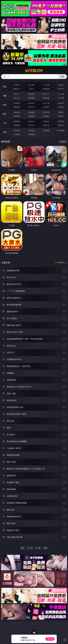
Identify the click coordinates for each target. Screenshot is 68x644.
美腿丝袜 (17, 116)
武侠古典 (61, 121)
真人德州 (31, 85)
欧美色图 (46, 112)
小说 (5, 123)
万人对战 (46, 85)
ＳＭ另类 (61, 98)
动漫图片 (61, 112)
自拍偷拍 (31, 94)
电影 (5, 105)
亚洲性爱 (17, 103)
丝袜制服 (31, 98)
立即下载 (50, 639)
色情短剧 (31, 134)
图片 (5, 114)
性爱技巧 (61, 125)
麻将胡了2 (17, 89)
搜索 (62, 76)
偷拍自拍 (31, 103)
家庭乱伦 (31, 121)
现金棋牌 (46, 89)
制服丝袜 (17, 107)
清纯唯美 (31, 116)
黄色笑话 (46, 125)
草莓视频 (46, 130)
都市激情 (17, 121)
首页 (22, 548)
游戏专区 (61, 85)
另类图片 (61, 116)
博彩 (5, 87)
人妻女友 (46, 121)
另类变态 (61, 107)
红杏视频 (17, 134)
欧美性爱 (61, 103)
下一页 (38, 548)
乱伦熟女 (46, 107)
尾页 (46, 548)
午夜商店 (31, 130)
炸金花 (31, 89)
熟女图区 (46, 116)
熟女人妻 (17, 98)
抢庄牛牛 (61, 89)
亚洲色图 (31, 112)
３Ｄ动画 (61, 94)
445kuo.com (34, 71)
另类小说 (31, 125)
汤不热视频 (61, 130)
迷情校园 (17, 125)
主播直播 (46, 98)
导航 (5, 132)
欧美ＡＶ (46, 94)
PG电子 (17, 85)
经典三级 (31, 107)
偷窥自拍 (17, 112)
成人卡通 (46, 103)
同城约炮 (17, 130)
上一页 (30, 548)
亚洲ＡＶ (17, 94)
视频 (5, 96)
